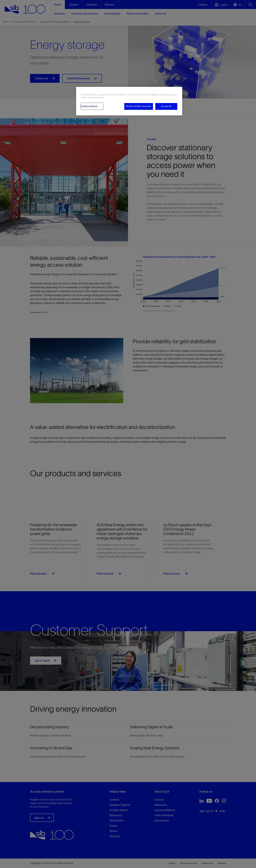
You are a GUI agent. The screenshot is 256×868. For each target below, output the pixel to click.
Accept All (166, 106)
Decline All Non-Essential (139, 106)
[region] (129, 101)
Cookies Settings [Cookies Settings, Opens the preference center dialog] (89, 106)
